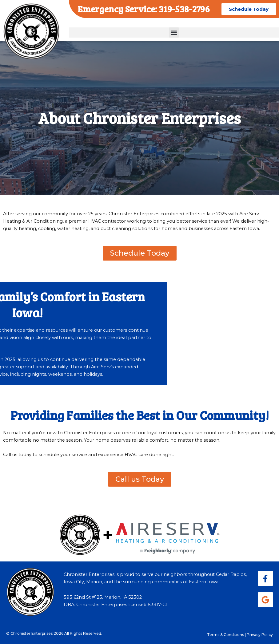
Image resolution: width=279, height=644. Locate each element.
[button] (174, 32)
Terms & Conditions (225, 635)
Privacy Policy (260, 635)
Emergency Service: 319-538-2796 (144, 9)
